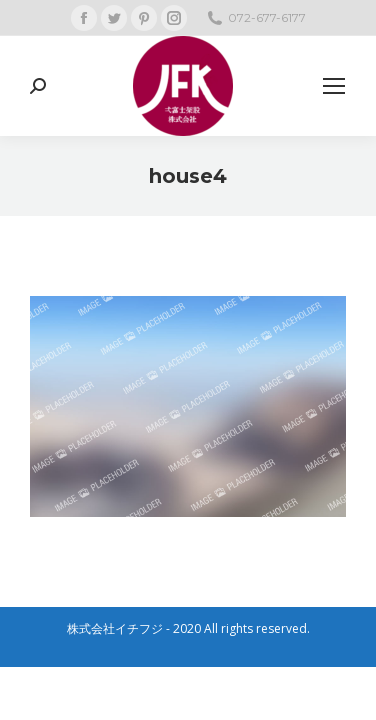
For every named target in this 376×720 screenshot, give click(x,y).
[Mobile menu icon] (334, 86)
